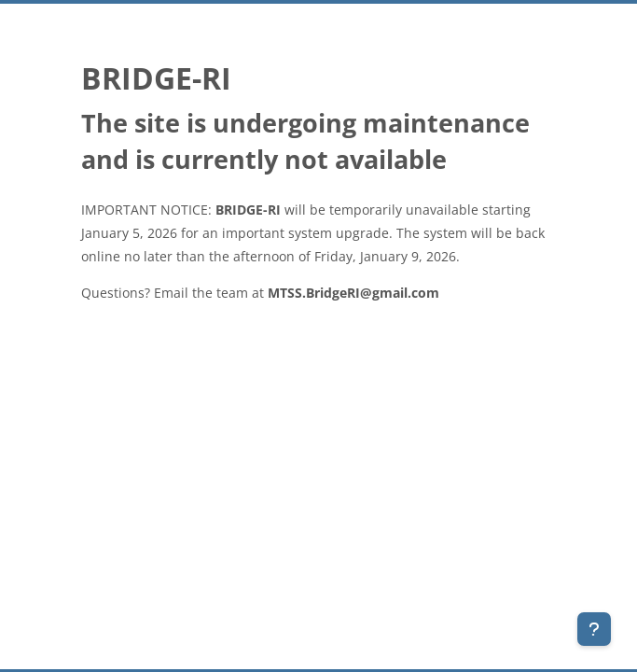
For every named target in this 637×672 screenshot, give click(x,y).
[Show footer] (594, 629)
